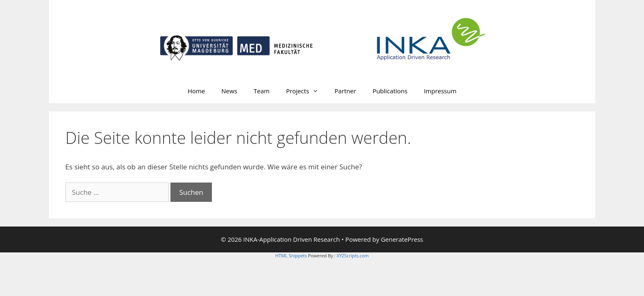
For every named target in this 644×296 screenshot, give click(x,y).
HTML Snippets (291, 256)
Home (196, 91)
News (229, 91)
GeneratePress (402, 239)
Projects (306, 91)
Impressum (440, 91)
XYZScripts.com (353, 256)
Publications (390, 91)
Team (262, 91)
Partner (346, 91)
